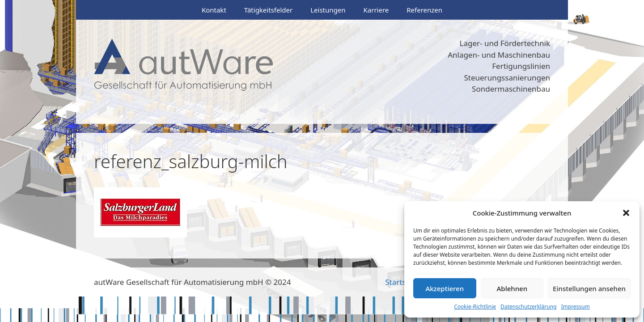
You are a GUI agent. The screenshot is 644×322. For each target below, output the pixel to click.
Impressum (575, 307)
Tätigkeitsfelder (268, 10)
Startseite (402, 282)
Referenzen (424, 10)
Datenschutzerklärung (528, 307)
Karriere (376, 10)
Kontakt (214, 10)
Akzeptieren (445, 288)
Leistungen (328, 10)
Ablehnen (512, 288)
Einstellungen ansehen (589, 288)
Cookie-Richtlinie (475, 307)
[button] (626, 213)
